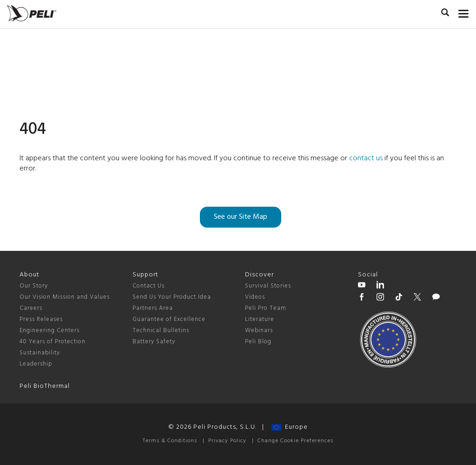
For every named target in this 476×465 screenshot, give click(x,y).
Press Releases (41, 319)
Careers (31, 308)
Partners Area (153, 308)
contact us (366, 158)
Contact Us (149, 286)
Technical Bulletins (161, 331)
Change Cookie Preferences (295, 441)
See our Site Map (241, 217)
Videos (255, 297)
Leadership (36, 364)
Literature (260, 319)
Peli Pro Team (266, 308)
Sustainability (40, 353)
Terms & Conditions (170, 441)
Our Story (34, 286)
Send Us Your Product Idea (172, 297)
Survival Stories (268, 286)
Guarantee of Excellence (169, 319)
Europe (290, 427)
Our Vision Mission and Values (65, 297)
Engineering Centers (50, 331)
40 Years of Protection (53, 342)
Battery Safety (154, 342)
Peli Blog (258, 342)
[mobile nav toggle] (464, 12)
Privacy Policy (227, 441)
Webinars (259, 331)
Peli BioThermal (45, 386)
